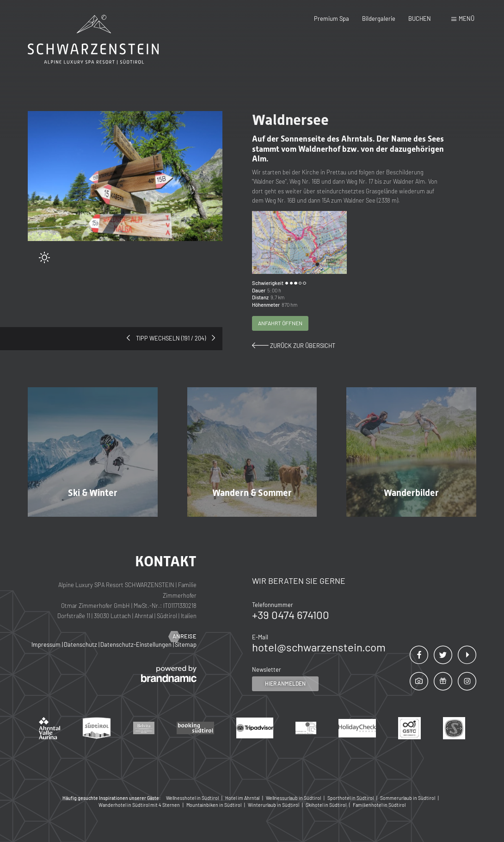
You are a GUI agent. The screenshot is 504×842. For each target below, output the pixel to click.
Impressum (47, 644)
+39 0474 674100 (291, 615)
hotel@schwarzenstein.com (319, 647)
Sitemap (186, 644)
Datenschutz (81, 644)
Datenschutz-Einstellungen (137, 644)
